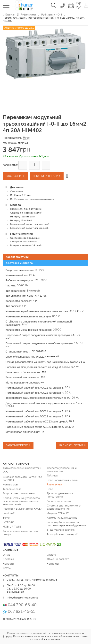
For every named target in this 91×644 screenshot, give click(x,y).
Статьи (7, 568)
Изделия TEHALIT (58, 514)
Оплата (51, 555)
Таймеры (52, 476)
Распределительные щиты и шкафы (20, 533)
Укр (78, 3)
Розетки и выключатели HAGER (22, 509)
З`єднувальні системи (61, 530)
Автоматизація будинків (62, 518)
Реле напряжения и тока (62, 480)
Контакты (53, 564)
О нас (6, 555)
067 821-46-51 (21, 612)
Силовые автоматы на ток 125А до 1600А (22, 479)
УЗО (5, 473)
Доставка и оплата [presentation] (19, 263)
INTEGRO (8, 523)
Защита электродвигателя (19, 494)
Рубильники (54, 485)
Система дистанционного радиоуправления (64, 507)
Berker (7, 518)
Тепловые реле (12, 489)
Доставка (9, 559)
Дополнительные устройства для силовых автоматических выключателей (21, 502)
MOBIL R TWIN (12, 527)
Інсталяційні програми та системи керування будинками (67, 524)
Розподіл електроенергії (62, 535)
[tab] (45, 257)
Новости (8, 564)
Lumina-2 (9, 514)
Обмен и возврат (58, 559)
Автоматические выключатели (22, 468)
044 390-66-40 (22, 605)
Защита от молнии (59, 502)
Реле (50, 489)
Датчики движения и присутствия (60, 495)
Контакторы (10, 485)
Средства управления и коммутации (62, 470)
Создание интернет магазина (26, 633)
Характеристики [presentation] (17, 257)
